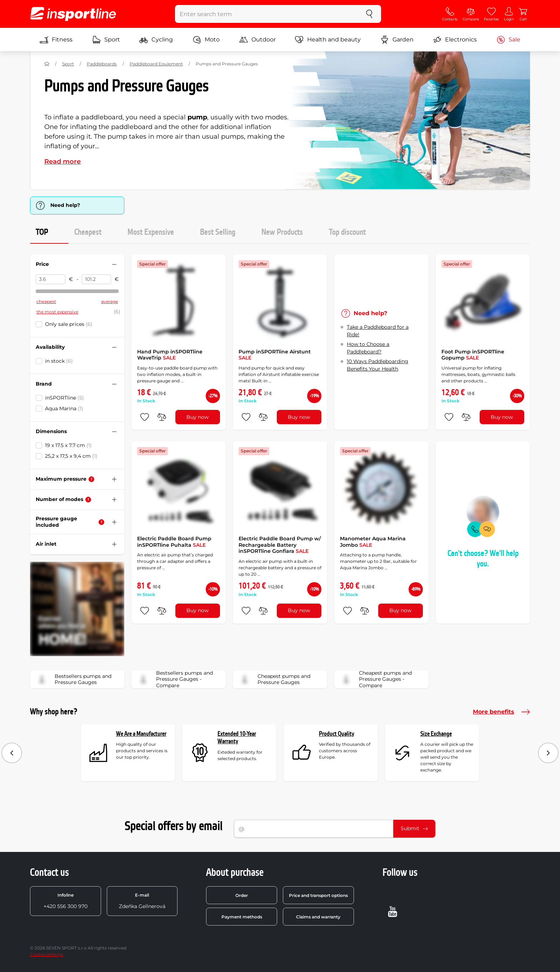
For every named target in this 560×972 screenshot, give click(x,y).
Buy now (197, 417)
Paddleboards (102, 64)
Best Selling (218, 232)
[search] (369, 14)
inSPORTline (64, 398)
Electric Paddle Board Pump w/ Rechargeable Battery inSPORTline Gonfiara (280, 545)
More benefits (501, 712)
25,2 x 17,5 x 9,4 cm (71, 456)
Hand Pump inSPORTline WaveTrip (170, 355)
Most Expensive (151, 232)
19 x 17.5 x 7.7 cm (68, 445)
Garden (397, 40)
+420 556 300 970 (66, 901)
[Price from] (51, 279)
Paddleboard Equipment (156, 64)
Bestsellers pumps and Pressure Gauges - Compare (174, 679)
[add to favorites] (145, 417)
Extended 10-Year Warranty (237, 738)
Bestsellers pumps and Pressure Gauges (73, 679)
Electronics (455, 40)
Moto (206, 40)
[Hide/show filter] (114, 264)
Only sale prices (69, 324)
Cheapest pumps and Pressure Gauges (274, 679)
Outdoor (257, 40)
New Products (282, 232)
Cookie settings (47, 954)
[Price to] (97, 279)
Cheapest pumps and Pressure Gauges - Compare (375, 679)
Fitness (56, 40)
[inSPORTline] (73, 14)
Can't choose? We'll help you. (483, 559)
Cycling (156, 40)
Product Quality (337, 734)
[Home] (47, 64)
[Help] (91, 479)
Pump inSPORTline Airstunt (275, 355)
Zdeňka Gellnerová (142, 901)
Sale (508, 40)
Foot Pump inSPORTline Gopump (473, 355)
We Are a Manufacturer (141, 734)
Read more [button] (62, 162)
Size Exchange (436, 734)
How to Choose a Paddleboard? (368, 348)
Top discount (347, 232)
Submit (414, 828)
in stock (59, 361)
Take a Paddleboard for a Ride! (378, 331)
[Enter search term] (267, 14)
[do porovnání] (162, 417)
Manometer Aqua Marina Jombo (373, 542)
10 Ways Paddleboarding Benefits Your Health (377, 365)
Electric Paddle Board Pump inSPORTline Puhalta (174, 542)
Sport (106, 40)
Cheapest (88, 232)
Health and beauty (328, 40)
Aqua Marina (64, 408)
